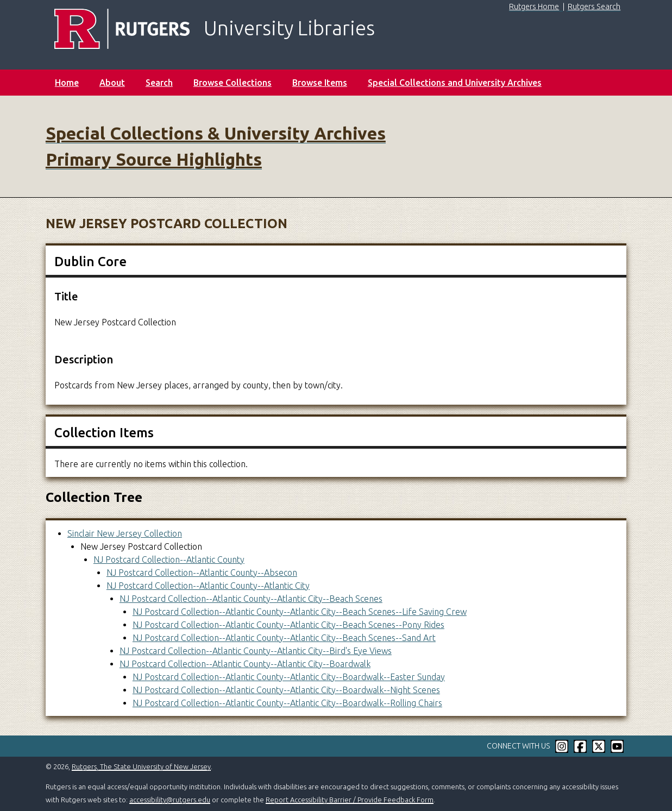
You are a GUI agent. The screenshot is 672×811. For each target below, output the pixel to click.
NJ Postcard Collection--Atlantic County (169, 559)
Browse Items (320, 83)
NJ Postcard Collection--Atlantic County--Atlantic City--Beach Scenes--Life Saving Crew (300, 612)
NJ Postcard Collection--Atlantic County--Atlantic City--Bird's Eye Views (256, 651)
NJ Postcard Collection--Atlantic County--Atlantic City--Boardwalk (245, 664)
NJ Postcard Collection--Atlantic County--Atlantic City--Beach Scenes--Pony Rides (288, 625)
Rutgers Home (534, 7)
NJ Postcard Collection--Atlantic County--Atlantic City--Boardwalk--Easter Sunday (289, 677)
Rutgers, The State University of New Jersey (141, 766)
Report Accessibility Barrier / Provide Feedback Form (350, 800)
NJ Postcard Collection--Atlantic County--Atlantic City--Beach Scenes (251, 599)
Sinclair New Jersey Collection (125, 533)
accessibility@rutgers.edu (170, 800)
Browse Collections (233, 83)
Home (67, 83)
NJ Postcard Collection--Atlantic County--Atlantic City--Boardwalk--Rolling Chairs (287, 703)
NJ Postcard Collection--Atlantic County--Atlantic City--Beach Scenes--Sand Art (284, 638)
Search (159, 83)
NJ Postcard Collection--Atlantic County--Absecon (202, 573)
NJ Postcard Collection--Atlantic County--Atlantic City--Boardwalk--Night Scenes (286, 690)
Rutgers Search (594, 7)
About (112, 83)
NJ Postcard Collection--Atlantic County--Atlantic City (208, 586)
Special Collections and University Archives (455, 83)
